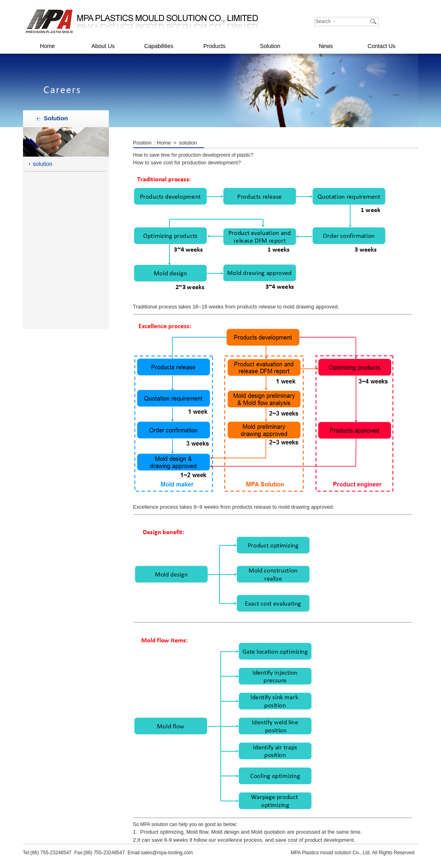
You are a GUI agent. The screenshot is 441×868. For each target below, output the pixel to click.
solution (43, 164)
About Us (103, 46)
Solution (270, 46)
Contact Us (381, 46)
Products (214, 46)
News (326, 46)
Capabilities (159, 46)
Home (47, 46)
